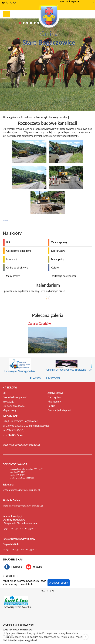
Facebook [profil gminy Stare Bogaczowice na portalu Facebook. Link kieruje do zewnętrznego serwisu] (13, 567)
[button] (3, 3)
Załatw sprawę (59, 242)
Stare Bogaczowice (49, 42)
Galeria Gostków (39, 323)
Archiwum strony (59, 583)
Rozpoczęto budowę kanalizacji (52, 117)
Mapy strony (13, 276)
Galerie (55, 268)
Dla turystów (58, 251)
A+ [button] (15, 3)
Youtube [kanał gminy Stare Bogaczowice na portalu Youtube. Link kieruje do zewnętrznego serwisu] (34, 567)
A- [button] (7, 3)
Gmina (49, 33)
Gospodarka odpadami (18, 251)
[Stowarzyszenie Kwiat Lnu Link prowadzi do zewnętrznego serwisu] (16, 600)
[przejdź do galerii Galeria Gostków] (48, 340)
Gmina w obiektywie (17, 268)
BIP (8, 242)
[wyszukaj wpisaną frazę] (93, 2)
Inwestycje (12, 259)
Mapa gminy (58, 259)
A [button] (11, 3)
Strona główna (11, 117)
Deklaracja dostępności (63, 276)
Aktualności (27, 117)
